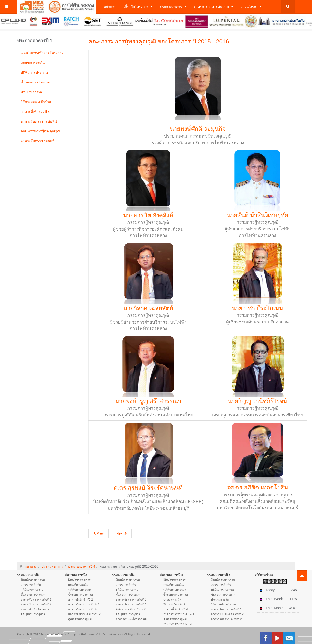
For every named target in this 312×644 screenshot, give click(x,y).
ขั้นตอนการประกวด (35, 82)
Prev (99, 533)
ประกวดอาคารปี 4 (82, 566)
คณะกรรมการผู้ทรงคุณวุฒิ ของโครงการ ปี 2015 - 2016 (159, 41)
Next (121, 533)
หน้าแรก (110, 7)
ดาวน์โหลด (251, 7)
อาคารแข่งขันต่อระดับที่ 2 (227, 614)
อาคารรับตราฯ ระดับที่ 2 (39, 141)
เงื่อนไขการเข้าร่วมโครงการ (42, 53)
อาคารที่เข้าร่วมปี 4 (35, 112)
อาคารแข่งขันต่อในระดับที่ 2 (132, 609)
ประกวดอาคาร (173, 7)
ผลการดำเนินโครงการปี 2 (84, 614)
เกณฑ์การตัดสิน (33, 63)
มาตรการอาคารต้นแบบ (213, 7)
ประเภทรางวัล (31, 92)
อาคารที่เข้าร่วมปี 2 (81, 600)
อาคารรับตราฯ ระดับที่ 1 (39, 121)
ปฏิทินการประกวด (34, 73)
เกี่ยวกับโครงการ (138, 7)
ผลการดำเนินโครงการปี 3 (132, 619)
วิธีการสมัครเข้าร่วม (36, 102)
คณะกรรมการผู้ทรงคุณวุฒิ (40, 131)
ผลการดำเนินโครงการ (35, 609)
